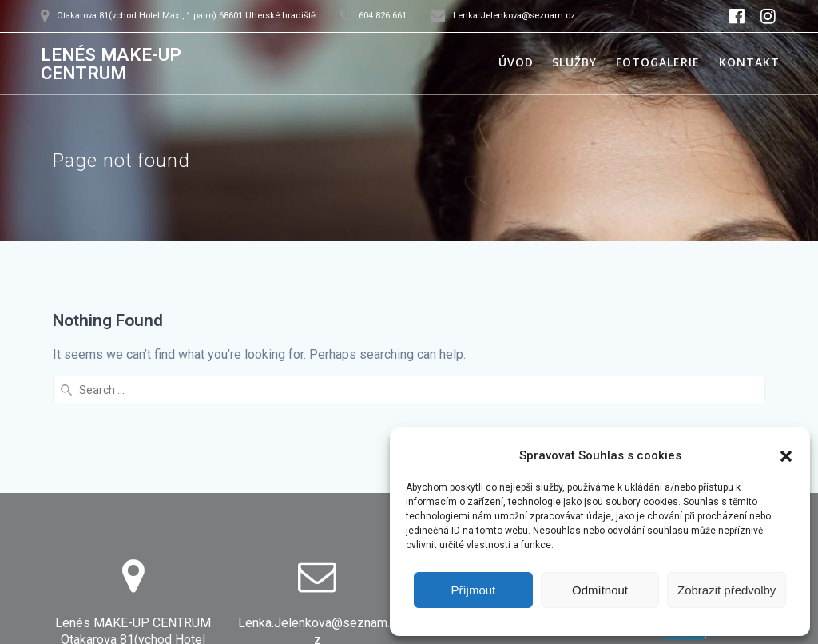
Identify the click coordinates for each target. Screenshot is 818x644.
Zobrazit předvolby (727, 590)
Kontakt (749, 62)
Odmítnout (600, 590)
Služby (574, 62)
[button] (786, 456)
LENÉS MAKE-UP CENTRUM (111, 64)
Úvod (516, 62)
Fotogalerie (658, 62)
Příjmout (473, 590)
